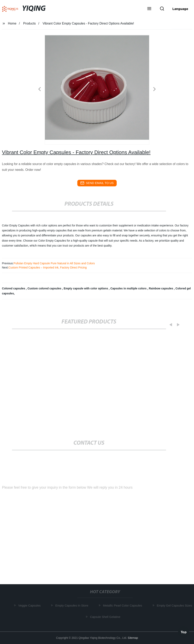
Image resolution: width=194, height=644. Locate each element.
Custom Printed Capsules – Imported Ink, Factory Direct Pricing (48, 267)
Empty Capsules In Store (72, 605)
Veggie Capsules (30, 605)
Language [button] (180, 9)
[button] (149, 9)
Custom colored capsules (45, 288)
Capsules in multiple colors (129, 288)
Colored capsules (14, 288)
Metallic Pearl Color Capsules (123, 605)
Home (12, 23)
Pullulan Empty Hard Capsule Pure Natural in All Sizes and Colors (54, 263)
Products (30, 23)
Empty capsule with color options (86, 288)
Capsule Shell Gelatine (106, 617)
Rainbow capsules (161, 288)
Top (184, 632)
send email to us (97, 183)
